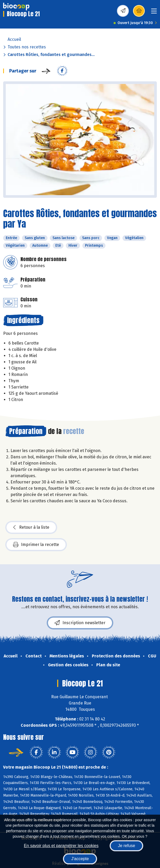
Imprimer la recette (36, 545)
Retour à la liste (31, 527)
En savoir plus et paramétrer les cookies (61, 846)
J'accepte (80, 859)
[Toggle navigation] (154, 13)
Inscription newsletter (80, 623)
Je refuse (126, 846)
